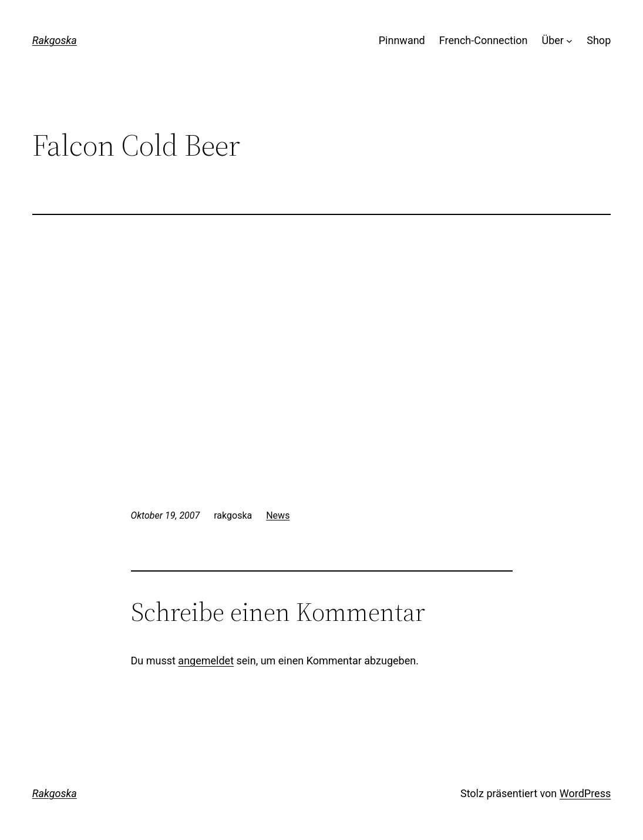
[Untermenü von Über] (569, 41)
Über (553, 40)
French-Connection (484, 40)
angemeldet (206, 661)
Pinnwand (402, 40)
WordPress (585, 793)
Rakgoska (55, 40)
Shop (599, 40)
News (278, 515)
